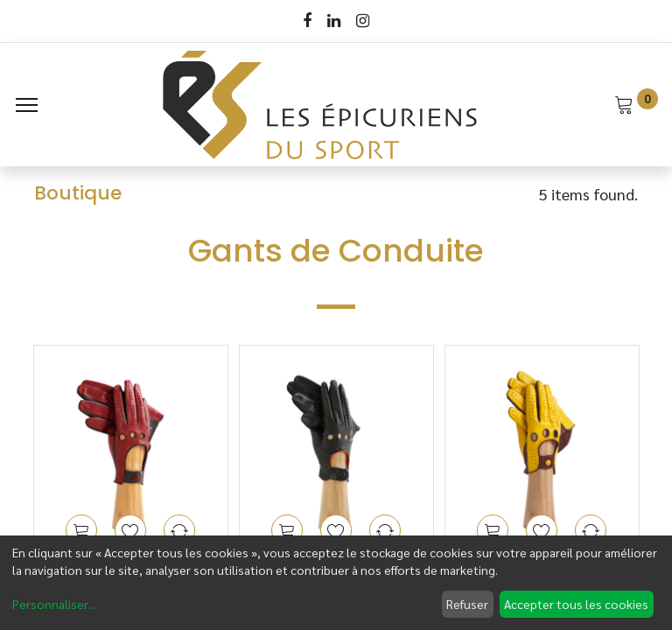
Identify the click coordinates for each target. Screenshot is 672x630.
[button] (81, 530)
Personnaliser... (54, 604)
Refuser (467, 604)
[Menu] (27, 105)
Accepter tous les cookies (576, 604)
